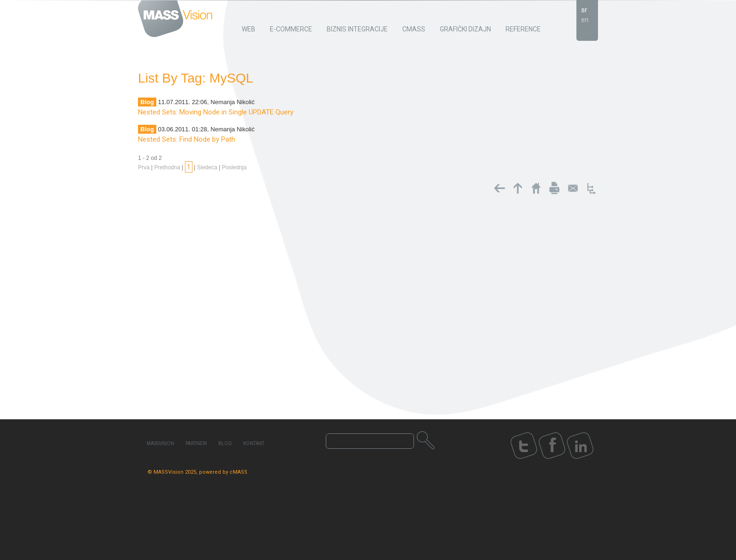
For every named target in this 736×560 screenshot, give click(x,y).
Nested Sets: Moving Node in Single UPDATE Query (216, 112)
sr (584, 10)
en (585, 20)
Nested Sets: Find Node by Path (187, 139)
